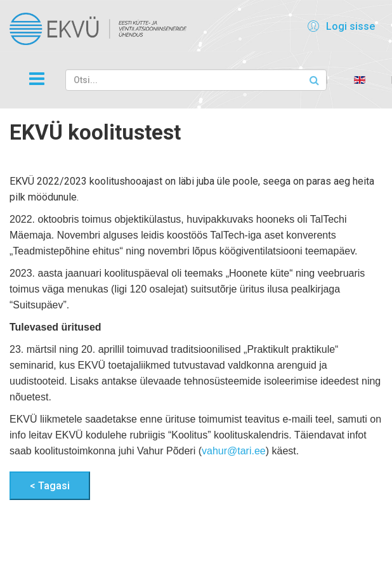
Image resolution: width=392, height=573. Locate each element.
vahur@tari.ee (234, 451)
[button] (339, 26)
